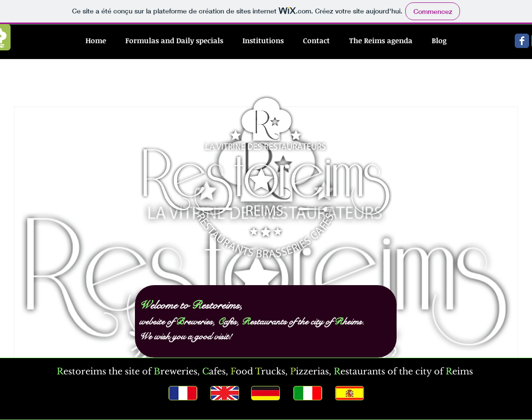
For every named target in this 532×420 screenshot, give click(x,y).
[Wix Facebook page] (522, 41)
